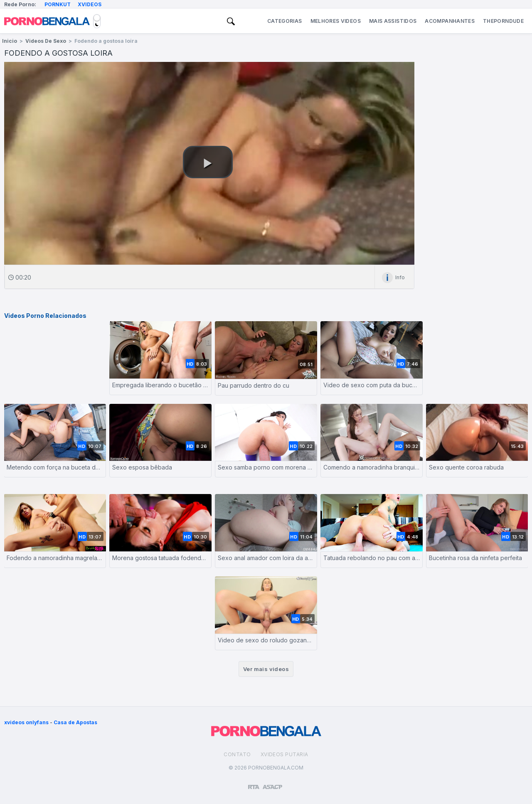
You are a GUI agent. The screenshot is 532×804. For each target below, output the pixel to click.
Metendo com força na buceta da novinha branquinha (55, 467)
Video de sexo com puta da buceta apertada (372, 385)
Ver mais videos (266, 669)
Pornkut (58, 4)
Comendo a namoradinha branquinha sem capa (372, 467)
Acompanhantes (450, 21)
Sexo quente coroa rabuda (466, 467)
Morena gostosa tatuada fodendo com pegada (160, 558)
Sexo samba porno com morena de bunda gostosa (266, 467)
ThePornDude (503, 21)
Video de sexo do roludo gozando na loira (266, 640)
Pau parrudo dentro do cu (254, 385)
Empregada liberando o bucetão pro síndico (160, 385)
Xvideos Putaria (284, 754)
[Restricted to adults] (254, 784)
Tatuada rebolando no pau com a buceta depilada (372, 558)
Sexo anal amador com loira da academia (266, 558)
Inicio (10, 41)
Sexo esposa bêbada (142, 467)
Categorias (285, 21)
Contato (237, 754)
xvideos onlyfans (26, 722)
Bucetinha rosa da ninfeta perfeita (475, 558)
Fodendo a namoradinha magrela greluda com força (55, 558)
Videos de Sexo (46, 41)
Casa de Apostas (75, 722)
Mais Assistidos (393, 21)
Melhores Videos (336, 21)
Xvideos (90, 4)
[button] (208, 162)
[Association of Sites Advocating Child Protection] (272, 783)
